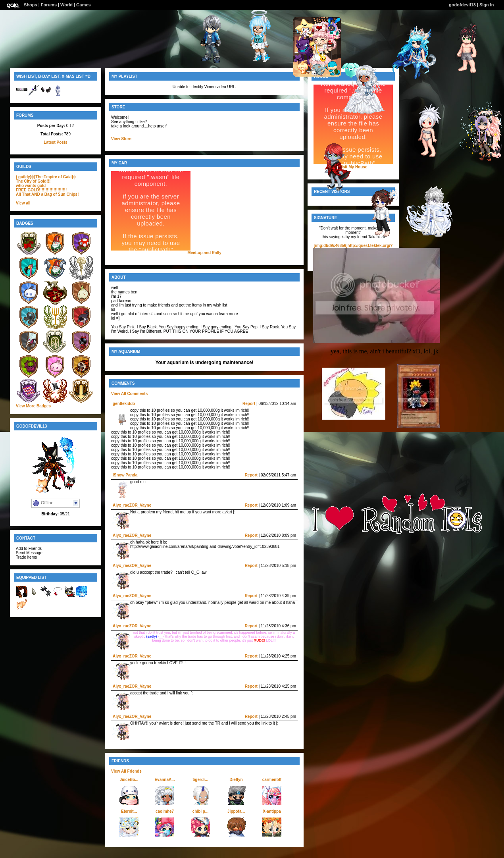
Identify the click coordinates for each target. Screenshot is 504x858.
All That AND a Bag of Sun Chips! (47, 194)
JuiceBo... (129, 780)
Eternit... (129, 811)
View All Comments (129, 394)
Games (84, 5)
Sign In (487, 5)
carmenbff (272, 780)
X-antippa (272, 811)
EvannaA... (164, 780)
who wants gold (31, 186)
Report (249, 404)
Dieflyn (236, 780)
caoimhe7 (165, 811)
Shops (31, 5)
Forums (49, 5)
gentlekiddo (124, 404)
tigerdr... (200, 780)
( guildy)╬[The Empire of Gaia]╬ (46, 177)
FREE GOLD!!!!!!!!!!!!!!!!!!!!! (41, 190)
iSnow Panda (125, 475)
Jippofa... (236, 811)
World (66, 5)
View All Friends (126, 771)
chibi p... (201, 811)
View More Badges (33, 406)
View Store (121, 139)
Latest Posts (55, 142)
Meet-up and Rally (204, 253)
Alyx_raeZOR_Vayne (132, 505)
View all (23, 203)
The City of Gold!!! (33, 181)
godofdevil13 (462, 5)
